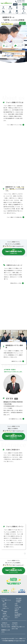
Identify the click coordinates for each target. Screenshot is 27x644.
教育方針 (4, 605)
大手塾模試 (5, 612)
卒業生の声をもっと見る (16, 283)
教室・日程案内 (24, 9)
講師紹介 (10, 13)
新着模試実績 (17, 616)
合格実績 (4, 613)
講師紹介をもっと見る (17, 361)
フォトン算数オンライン (19, 46)
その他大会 (5, 615)
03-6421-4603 (21, 1)
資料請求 (20, 4)
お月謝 (16, 604)
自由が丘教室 (19, 598)
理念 (4, 601)
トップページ (4, 598)
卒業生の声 (3, 13)
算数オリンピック (6, 617)
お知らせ (3, 9)
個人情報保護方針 (18, 614)
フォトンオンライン (25, 4)
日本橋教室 (18, 602)
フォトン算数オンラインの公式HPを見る (15, 553)
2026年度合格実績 (22, 23)
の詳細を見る (14, 252)
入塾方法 (15, 4)
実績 (17, 9)
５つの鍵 (4, 603)
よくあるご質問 (17, 13)
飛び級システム (6, 608)
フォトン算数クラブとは (10, 9)
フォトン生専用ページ (24, 13)
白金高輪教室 (19, 600)
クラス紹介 (5, 607)
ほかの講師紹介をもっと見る (15, 419)
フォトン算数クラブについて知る (14, 125)
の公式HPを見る (14, 570)
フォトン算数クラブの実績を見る (14, 217)
